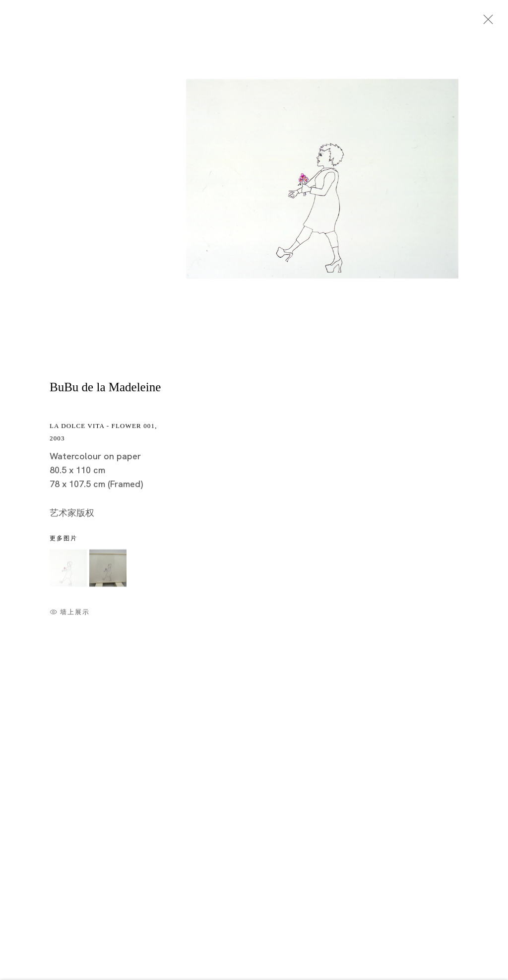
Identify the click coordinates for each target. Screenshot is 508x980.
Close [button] (486, 22)
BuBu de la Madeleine (105, 388)
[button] (68, 569)
